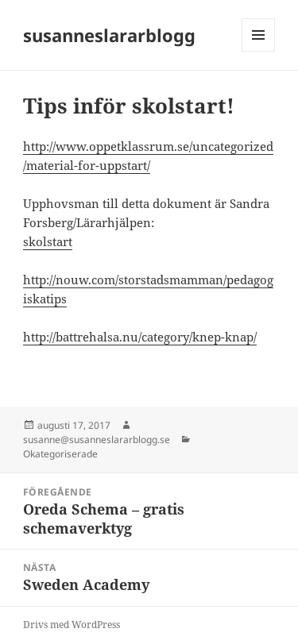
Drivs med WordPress (72, 625)
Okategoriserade (60, 454)
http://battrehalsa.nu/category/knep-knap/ (140, 337)
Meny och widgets (259, 51)
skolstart (48, 241)
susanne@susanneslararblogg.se (97, 440)
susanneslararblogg (109, 35)
